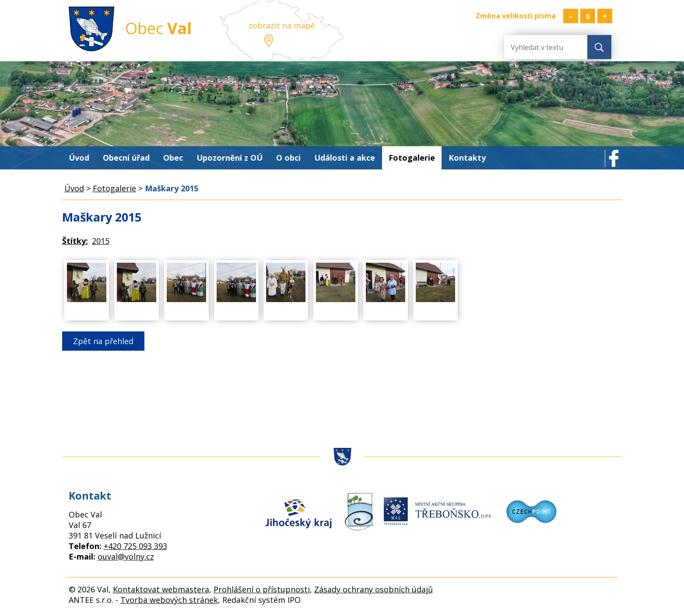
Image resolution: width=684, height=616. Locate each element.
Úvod (79, 158)
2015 (101, 241)
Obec (173, 158)
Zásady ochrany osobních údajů (374, 589)
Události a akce (345, 158)
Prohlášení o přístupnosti (262, 589)
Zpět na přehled (103, 341)
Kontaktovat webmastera (161, 589)
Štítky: (75, 241)
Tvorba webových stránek (169, 600)
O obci (288, 158)
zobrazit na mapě (282, 25)
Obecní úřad (126, 158)
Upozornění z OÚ (230, 158)
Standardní (588, 16)
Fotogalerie (412, 158)
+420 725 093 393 (135, 546)
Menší (571, 16)
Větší (605, 16)
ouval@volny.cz (126, 556)
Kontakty (467, 158)
